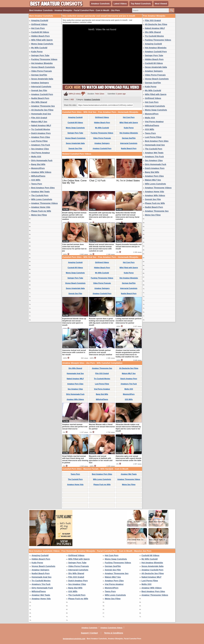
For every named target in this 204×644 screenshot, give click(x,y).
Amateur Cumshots (100, 4)
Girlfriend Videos (39, 24)
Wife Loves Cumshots (42, 199)
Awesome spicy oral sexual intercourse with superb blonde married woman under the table (129, 458)
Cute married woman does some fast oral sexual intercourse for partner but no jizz (74, 248)
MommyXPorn (38, 168)
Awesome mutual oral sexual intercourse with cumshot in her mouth (74, 352)
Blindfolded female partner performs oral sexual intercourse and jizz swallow (100, 352)
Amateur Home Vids (41, 207)
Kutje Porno (37, 52)
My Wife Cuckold (39, 48)
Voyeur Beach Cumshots (43, 67)
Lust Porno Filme (39, 141)
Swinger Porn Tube (40, 55)
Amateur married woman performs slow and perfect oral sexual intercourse (75, 427)
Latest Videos (120, 4)
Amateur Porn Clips (41, 137)
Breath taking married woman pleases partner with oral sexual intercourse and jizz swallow (74, 216)
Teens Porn (37, 184)
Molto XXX (36, 157)
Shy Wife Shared (39, 102)
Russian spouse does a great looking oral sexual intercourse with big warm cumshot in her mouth (102, 322)
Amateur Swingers (40, 83)
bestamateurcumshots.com (74, 639)
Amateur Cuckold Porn (42, 94)
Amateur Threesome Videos (44, 203)
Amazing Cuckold (40, 20)
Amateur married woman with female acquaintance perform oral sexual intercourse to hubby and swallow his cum (128, 354)
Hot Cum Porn (38, 28)
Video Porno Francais (42, 71)
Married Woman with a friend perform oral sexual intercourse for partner (102, 427)
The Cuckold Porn (40, 195)
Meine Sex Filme (39, 215)
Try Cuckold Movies (41, 129)
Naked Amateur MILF (41, 125)
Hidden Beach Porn (40, 36)
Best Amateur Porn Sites (43, 188)
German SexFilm (39, 75)
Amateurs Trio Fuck (41, 145)
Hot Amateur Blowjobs (42, 63)
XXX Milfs (36, 180)
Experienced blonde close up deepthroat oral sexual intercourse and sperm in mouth (74, 322)
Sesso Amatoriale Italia (42, 79)
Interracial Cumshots (41, 87)
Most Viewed (161, 4)
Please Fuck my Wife (41, 211)
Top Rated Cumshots (141, 4)
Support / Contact (89, 633)
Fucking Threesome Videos (44, 59)
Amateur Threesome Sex (43, 106)
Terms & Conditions (114, 633)
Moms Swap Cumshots (42, 44)
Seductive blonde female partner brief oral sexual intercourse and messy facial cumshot (127, 216)
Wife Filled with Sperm (42, 40)
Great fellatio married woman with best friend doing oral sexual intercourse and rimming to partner (75, 459)
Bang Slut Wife (38, 164)
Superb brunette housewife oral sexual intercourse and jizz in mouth (129, 247)
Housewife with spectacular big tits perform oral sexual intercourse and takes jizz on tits (102, 216)
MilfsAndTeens (38, 176)
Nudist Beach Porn (40, 98)
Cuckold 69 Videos (40, 32)
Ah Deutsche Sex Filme (42, 110)
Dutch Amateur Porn (41, 133)
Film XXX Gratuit (39, 118)
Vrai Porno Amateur (41, 153)
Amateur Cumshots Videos (111, 628)
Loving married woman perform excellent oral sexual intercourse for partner (129, 321)
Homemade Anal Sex (41, 114)
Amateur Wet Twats (40, 192)
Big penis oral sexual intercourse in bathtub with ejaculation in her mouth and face (101, 459)
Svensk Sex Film (39, 90)
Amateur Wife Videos (41, 172)
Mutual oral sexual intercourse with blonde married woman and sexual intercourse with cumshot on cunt (101, 248)
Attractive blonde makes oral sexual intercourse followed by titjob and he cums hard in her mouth (128, 428)
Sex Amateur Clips (40, 149)
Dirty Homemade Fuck (42, 160)
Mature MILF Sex (39, 122)
